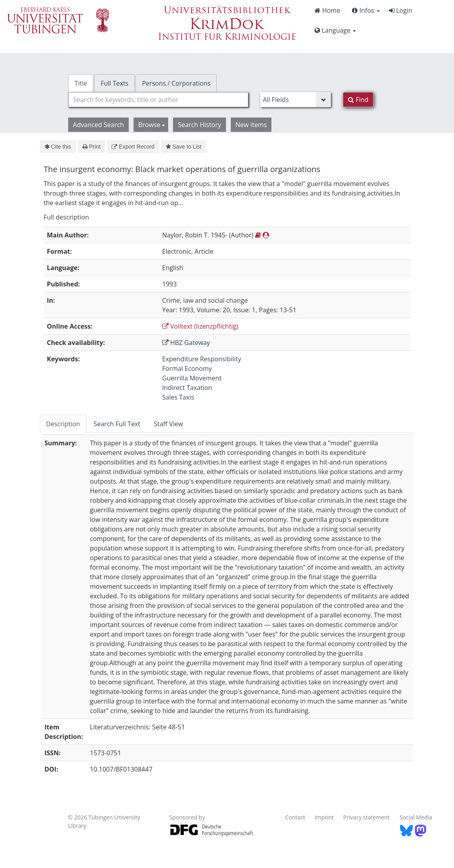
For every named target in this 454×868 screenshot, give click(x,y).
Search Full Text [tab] (117, 424)
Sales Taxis (178, 397)
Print (91, 147)
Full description (67, 217)
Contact (295, 817)
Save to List (184, 147)
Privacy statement (367, 817)
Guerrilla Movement (192, 378)
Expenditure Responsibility (202, 359)
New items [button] (251, 125)
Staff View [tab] (168, 424)
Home (327, 10)
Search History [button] (199, 125)
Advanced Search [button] (98, 125)
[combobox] (158, 100)
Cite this (58, 147)
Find (358, 100)
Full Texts (114, 83)
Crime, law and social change (205, 300)
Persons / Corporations (176, 83)
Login (401, 10)
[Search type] (296, 100)
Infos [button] (366, 10)
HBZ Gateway (186, 343)
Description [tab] (63, 424)
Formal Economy (187, 368)
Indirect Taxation (187, 388)
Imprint (324, 817)
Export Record (133, 147)
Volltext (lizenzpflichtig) (200, 326)
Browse (152, 125)
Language (335, 30)
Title (81, 83)
